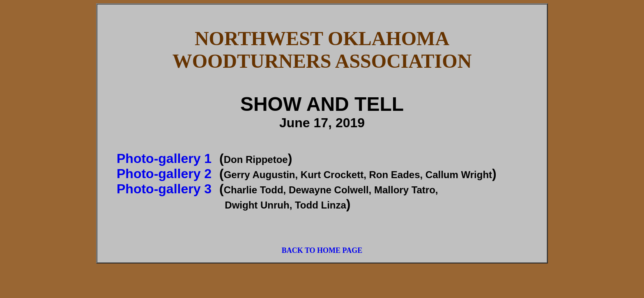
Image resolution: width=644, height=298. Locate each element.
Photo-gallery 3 (164, 189)
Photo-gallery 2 (164, 174)
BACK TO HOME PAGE (322, 250)
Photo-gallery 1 (164, 158)
